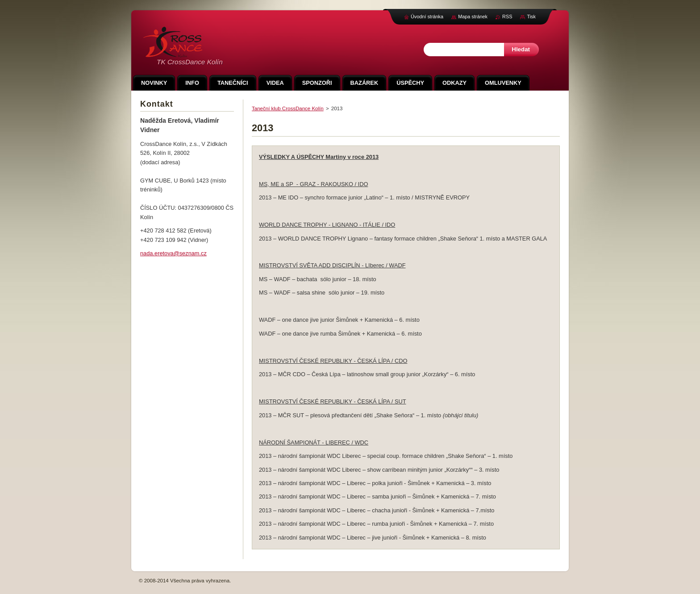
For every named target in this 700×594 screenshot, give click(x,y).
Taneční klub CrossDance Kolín (288, 108)
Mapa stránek (473, 17)
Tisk (531, 17)
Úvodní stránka (427, 17)
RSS (507, 17)
